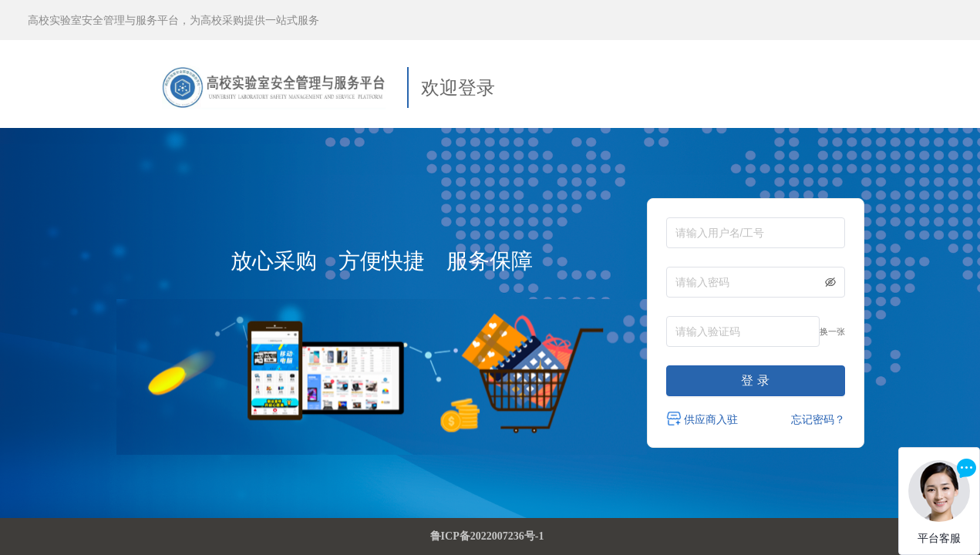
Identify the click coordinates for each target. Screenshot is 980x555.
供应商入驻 (702, 419)
